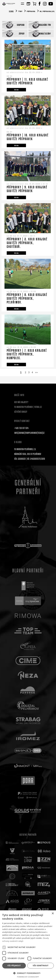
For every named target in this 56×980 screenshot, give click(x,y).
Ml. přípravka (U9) (47, 11)
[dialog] (28, 945)
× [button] (53, 914)
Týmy (20, 11)
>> (36, 372)
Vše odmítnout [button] (41, 966)
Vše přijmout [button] (14, 966)
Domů (11, 11)
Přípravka (31, 11)
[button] (28, 973)
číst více (16, 90)
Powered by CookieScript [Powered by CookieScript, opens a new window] (28, 977)
